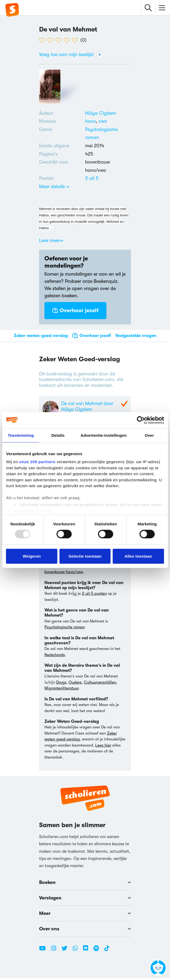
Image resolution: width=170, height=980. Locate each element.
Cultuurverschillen (100, 684)
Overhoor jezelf (75, 310)
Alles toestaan (138, 556)
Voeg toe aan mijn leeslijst (71, 55)
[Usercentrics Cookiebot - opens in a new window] (141, 420)
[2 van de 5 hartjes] (51, 40)
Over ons (85, 931)
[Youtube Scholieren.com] (44, 952)
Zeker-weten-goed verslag (41, 336)
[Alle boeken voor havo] (92, 121)
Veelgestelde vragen (136, 336)
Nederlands (55, 656)
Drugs (61, 684)
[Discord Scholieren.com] (88, 952)
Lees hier (103, 747)
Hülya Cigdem (101, 113)
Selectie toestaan (85, 556)
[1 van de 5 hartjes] (43, 40)
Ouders (75, 684)
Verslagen (85, 900)
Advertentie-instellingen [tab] (104, 435)
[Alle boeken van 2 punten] (92, 178)
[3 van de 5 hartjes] (60, 40)
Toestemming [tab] (21, 435)
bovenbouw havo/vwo (64, 574)
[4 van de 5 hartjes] (68, 40)
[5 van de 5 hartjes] (76, 40)
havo (92, 121)
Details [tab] (58, 435)
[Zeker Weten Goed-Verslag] (124, 404)
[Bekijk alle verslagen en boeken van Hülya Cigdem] (101, 113)
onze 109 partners (37, 462)
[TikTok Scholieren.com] (107, 952)
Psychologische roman (65, 629)
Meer (85, 915)
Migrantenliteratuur (61, 690)
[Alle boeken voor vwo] (103, 121)
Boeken (85, 884)
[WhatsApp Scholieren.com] (77, 952)
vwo (103, 121)
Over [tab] (149, 435)
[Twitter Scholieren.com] (66, 952)
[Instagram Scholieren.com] (56, 952)
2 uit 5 (92, 178)
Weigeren (32, 556)
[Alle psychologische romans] (108, 134)
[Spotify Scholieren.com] (98, 952)
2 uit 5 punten (94, 595)
